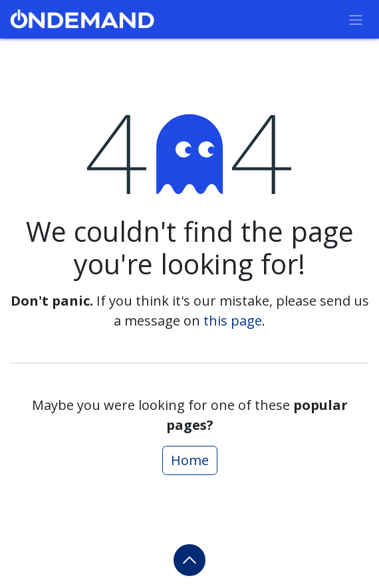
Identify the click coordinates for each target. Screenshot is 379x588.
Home (190, 460)
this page (233, 321)
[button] (189, 560)
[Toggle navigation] (356, 19)
